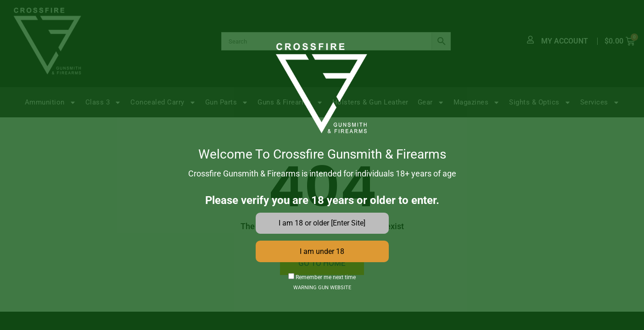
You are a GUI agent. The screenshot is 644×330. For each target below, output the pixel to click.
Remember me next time (322, 278)
